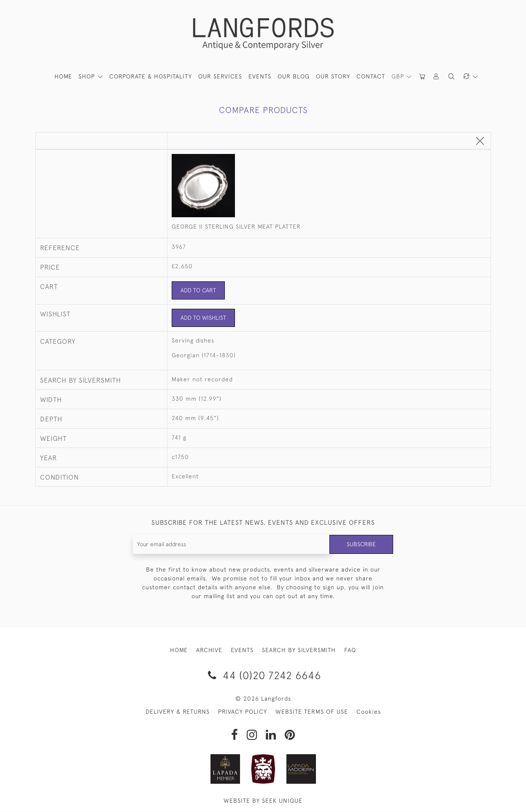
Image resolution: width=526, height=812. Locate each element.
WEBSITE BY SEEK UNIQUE (263, 801)
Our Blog (294, 76)
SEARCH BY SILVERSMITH (299, 650)
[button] (437, 77)
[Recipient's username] (231, 544)
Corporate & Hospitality (151, 76)
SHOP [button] (88, 76)
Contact (371, 76)
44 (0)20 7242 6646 (263, 675)
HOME (63, 76)
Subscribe (361, 544)
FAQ (350, 650)
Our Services (220, 76)
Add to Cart (198, 290)
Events (260, 76)
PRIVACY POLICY (243, 712)
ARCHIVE (209, 650)
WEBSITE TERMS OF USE (312, 712)
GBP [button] (399, 76)
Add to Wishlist (204, 318)
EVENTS (242, 650)
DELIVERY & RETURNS (178, 712)
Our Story (333, 76)
